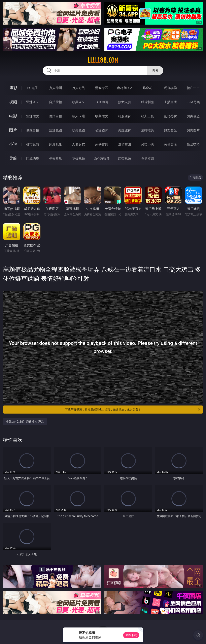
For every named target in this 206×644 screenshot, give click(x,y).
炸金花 (147, 88)
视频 (13, 102)
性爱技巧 (193, 144)
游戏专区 (102, 88)
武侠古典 (102, 144)
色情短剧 (147, 158)
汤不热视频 (102, 158)
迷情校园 (125, 144)
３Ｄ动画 (102, 102)
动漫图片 (102, 130)
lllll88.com (103, 60)
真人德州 (56, 88)
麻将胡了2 (124, 88)
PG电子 (32, 88)
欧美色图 (78, 130)
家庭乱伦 (56, 144)
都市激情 (33, 144)
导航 (13, 158)
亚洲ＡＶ (33, 102)
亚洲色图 (56, 130)
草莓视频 (78, 158)
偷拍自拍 (56, 116)
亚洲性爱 (33, 116)
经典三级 (147, 116)
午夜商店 (56, 158)
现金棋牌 (170, 88)
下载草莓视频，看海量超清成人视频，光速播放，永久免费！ (133, 410)
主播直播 (170, 102)
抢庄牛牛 (193, 88)
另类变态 (193, 116)
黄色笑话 (170, 144)
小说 (13, 144)
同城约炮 (33, 158)
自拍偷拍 (56, 102)
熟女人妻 (125, 102)
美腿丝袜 (125, 130)
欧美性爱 (102, 116)
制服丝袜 (125, 116)
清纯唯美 (147, 130)
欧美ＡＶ (78, 102)
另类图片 (193, 130)
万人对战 (78, 88)
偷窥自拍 (33, 130)
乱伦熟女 (170, 116)
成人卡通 (78, 116)
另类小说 (147, 144)
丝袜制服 (147, 102)
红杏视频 (125, 158)
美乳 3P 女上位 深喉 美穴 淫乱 (25, 422)
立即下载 (131, 635)
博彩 (13, 88)
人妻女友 (78, 144)
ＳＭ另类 (193, 102)
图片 (13, 130)
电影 (13, 116)
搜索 (155, 71)
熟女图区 (170, 130)
